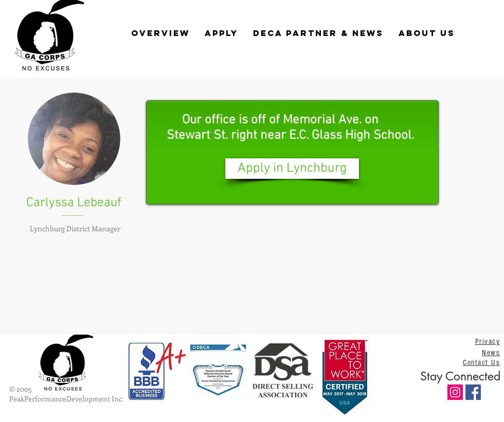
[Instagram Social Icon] (455, 392)
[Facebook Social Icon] (473, 392)
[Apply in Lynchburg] (292, 169)
